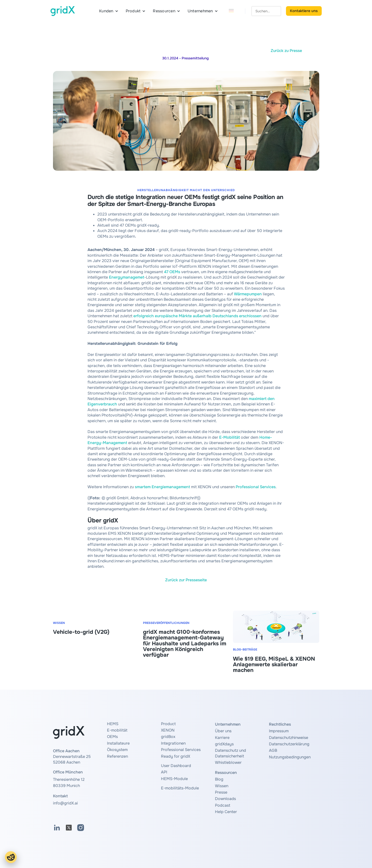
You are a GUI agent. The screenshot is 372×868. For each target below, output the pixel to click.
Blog (219, 779)
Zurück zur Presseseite (186, 580)
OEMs (112, 737)
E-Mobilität (230, 437)
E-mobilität (117, 730)
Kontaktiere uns (304, 11)
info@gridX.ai (65, 803)
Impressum (279, 731)
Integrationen (173, 743)
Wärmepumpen (248, 294)
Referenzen (117, 756)
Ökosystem (117, 750)
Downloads (225, 799)
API (164, 772)
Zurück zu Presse (286, 51)
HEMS (113, 724)
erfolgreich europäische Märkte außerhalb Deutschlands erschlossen (197, 316)
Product (168, 724)
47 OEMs (172, 272)
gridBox (168, 737)
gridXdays (224, 744)
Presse (221, 792)
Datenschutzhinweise (289, 738)
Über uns (223, 731)
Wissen (222, 786)
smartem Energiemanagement (162, 487)
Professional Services (256, 487)
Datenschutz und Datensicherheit (230, 753)
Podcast (223, 805)
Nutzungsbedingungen (290, 757)
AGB (273, 750)
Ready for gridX (176, 756)
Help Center (226, 812)
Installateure (118, 743)
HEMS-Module (174, 779)
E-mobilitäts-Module (180, 788)
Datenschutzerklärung (289, 744)
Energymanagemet (127, 277)
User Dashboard (176, 766)
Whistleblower (228, 762)
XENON (168, 730)
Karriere (222, 738)
